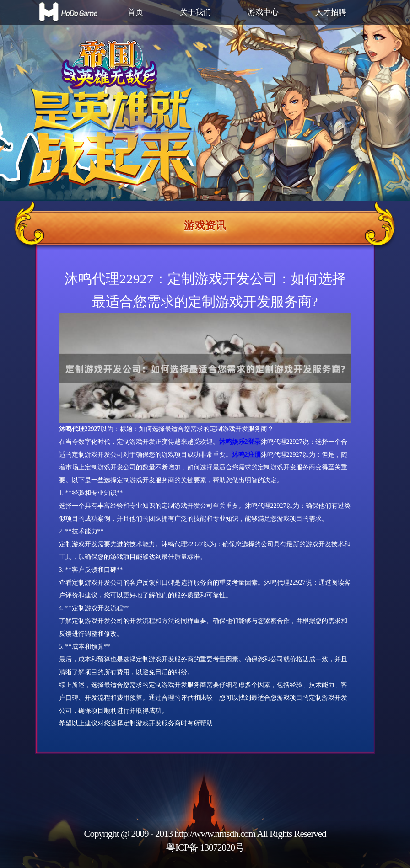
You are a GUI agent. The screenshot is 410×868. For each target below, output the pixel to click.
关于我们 (195, 12)
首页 (135, 12)
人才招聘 (331, 12)
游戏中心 (263, 12)
